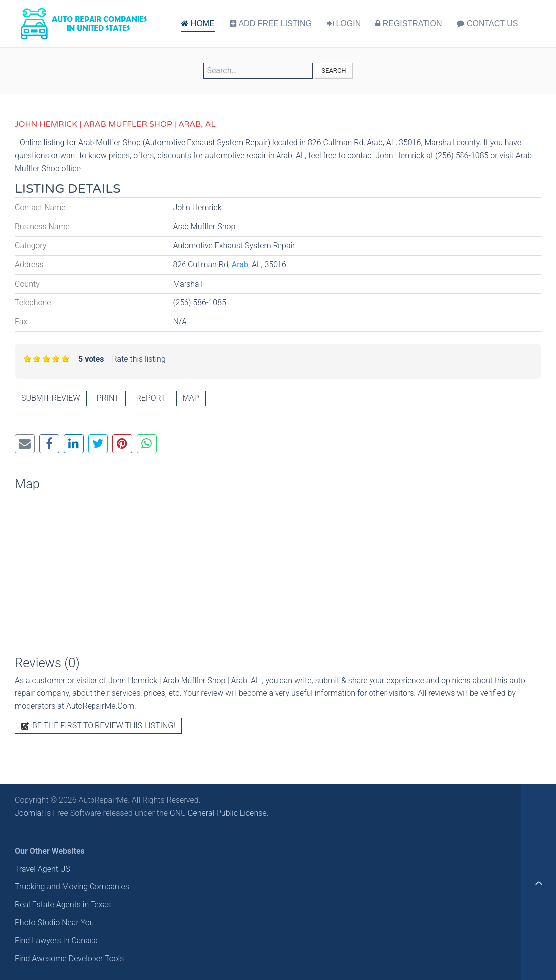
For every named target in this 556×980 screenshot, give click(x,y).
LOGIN (344, 24)
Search (333, 70)
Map (191, 398)
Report (151, 398)
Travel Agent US (43, 869)
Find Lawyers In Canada (56, 940)
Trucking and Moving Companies (72, 887)
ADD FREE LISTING (271, 24)
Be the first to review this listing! (98, 726)
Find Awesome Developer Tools (69, 958)
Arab (240, 264)
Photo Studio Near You (54, 923)
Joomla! (29, 813)
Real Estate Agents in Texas (63, 905)
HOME (198, 24)
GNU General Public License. (219, 813)
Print (108, 398)
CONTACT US (487, 24)
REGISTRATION (409, 24)
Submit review (51, 398)
